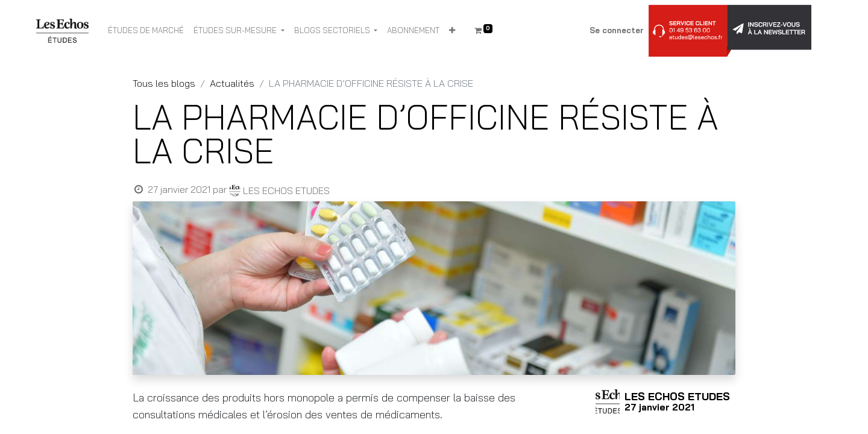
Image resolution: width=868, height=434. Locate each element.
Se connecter (617, 30)
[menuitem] (146, 31)
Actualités (232, 83)
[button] (452, 31)
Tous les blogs (164, 83)
